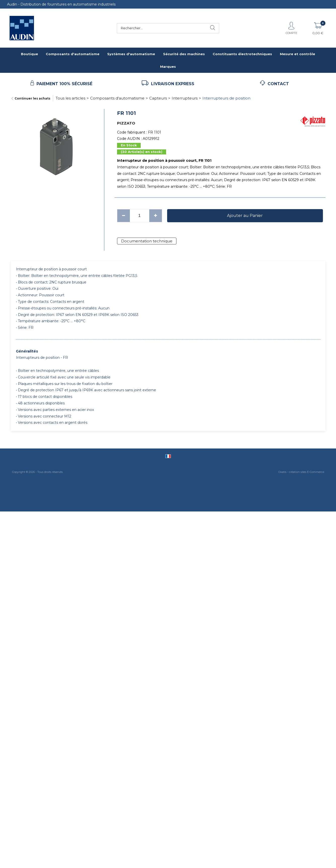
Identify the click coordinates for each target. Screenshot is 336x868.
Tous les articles (70, 98)
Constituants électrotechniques (242, 54)
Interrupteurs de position (226, 98)
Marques (168, 67)
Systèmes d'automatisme (131, 54)
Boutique (29, 54)
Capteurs (158, 98)
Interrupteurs (185, 98)
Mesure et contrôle (297, 54)
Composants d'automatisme (73, 54)
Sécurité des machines (184, 54)
